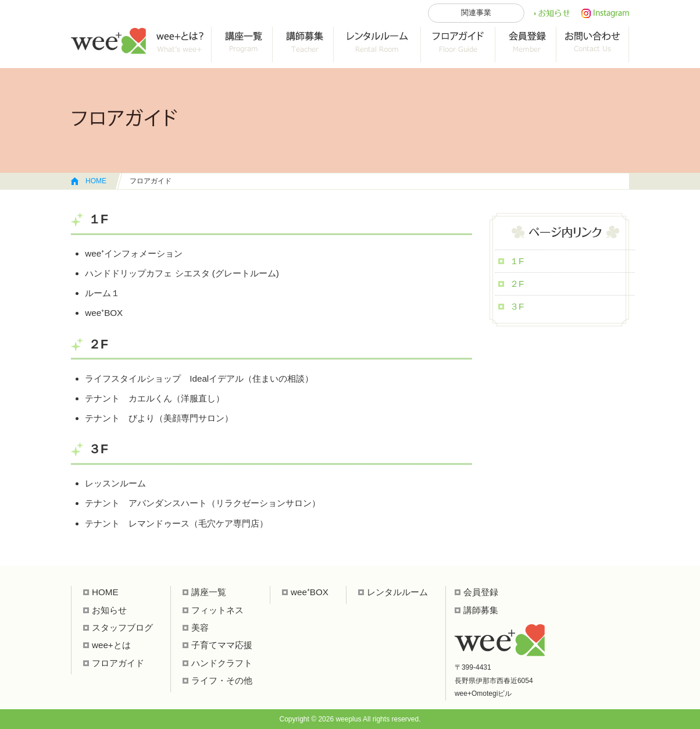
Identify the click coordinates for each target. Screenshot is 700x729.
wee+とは (111, 645)
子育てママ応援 (222, 645)
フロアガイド (458, 45)
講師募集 (481, 610)
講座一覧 (242, 45)
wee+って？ (179, 45)
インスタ (605, 13)
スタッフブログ (122, 627)
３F (517, 306)
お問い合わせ (593, 45)
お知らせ (552, 13)
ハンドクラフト (222, 663)
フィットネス (217, 610)
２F (517, 284)
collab (303, 45)
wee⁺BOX (310, 592)
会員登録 (526, 45)
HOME (96, 181)
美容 (200, 627)
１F (517, 261)
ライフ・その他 (222, 680)
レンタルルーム (377, 45)
